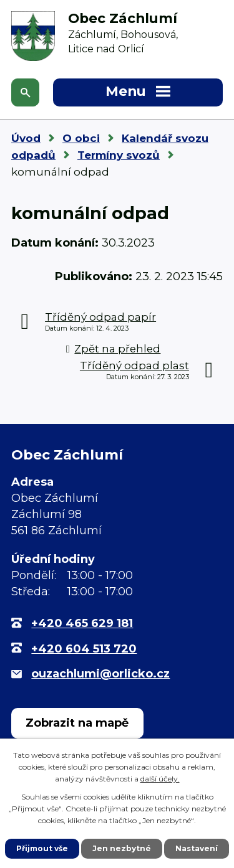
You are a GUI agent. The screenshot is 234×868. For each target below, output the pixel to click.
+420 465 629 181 (82, 623)
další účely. (160, 779)
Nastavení (197, 848)
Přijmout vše (42, 848)
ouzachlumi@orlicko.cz (100, 674)
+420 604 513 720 (84, 649)
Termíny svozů (119, 155)
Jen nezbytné (122, 848)
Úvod (26, 138)
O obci (81, 138)
